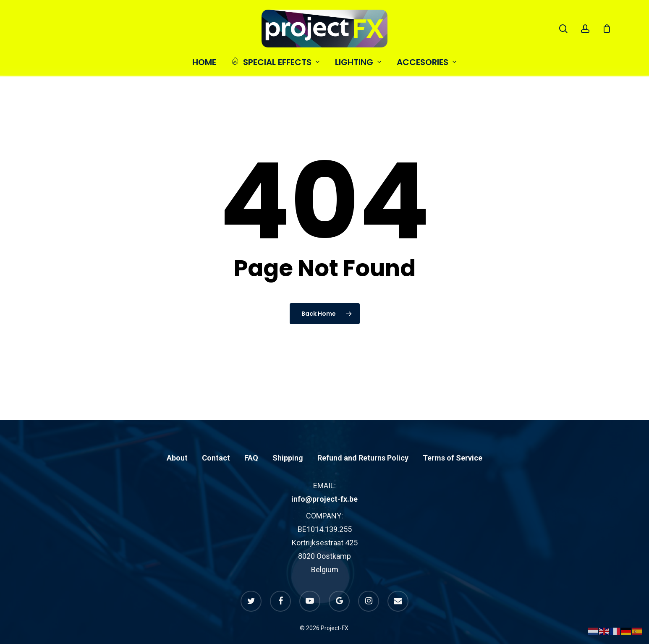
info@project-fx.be (324, 481)
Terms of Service (453, 440)
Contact (216, 440)
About (177, 440)
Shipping (288, 440)
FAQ (251, 440)
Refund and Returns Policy (363, 440)
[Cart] (607, 29)
